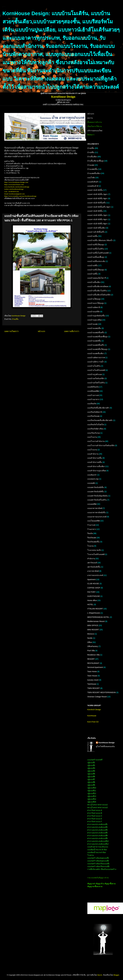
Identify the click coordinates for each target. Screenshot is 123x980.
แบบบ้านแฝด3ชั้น (94, 341)
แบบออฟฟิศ (92, 504)
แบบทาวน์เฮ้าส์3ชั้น (95, 211)
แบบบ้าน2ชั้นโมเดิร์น (96, 249)
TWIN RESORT (94, 688)
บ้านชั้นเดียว (92, 157)
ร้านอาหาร (92, 529)
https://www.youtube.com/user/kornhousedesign (20, 196)
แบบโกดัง (91, 178)
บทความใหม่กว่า (12, 331)
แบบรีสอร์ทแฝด (93, 416)
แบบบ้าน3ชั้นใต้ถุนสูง (96, 270)
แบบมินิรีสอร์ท (93, 387)
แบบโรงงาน (92, 437)
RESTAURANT (93, 663)
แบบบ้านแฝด (92, 324)
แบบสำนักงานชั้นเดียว (96, 466)
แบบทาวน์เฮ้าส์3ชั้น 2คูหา (97, 215)
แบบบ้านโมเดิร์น (94, 366)
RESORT (91, 659)
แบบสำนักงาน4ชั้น (95, 462)
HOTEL (90, 604)
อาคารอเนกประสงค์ (95, 575)
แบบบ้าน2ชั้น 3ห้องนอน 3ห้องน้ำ (100, 240)
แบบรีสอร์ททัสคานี (95, 412)
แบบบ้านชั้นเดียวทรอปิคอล (98, 286)
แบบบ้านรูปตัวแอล (95, 374)
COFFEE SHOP (94, 588)
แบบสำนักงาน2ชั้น (95, 458)
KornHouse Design (107, 743)
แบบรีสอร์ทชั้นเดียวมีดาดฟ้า (98, 408)
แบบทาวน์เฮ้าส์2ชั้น (95, 190)
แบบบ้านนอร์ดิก (94, 312)
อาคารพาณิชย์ (93, 571)
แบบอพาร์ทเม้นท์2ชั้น (96, 487)
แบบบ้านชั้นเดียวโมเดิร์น (97, 291)
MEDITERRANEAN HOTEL (98, 617)
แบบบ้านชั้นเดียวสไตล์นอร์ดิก (99, 295)
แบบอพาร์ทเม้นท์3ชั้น (96, 492)
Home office (92, 600)
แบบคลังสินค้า (93, 182)
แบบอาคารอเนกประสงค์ (97, 517)
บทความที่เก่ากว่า (72, 331)
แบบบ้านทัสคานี (94, 307)
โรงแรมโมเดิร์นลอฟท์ (96, 554)
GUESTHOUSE (94, 596)
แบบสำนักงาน (93, 454)
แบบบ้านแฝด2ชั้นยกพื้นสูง (98, 337)
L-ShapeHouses (94, 613)
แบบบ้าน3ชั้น (93, 265)
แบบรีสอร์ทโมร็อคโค (96, 425)
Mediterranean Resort (96, 621)
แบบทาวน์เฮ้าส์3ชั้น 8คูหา (97, 224)
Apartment (92, 579)
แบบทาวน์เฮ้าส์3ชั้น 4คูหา (97, 219)
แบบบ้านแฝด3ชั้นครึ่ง (96, 345)
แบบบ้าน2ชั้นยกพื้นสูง (96, 257)
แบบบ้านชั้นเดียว (94, 282)
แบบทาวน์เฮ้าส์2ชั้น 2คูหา (97, 194)
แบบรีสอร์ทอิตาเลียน (95, 429)
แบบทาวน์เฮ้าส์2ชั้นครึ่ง (97, 203)
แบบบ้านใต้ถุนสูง (94, 299)
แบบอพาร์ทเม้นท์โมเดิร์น (97, 500)
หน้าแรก (41, 331)
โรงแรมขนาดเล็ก (94, 550)
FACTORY (92, 592)
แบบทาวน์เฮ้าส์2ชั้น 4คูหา (97, 198)
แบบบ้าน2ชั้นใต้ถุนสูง (96, 245)
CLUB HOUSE (93, 584)
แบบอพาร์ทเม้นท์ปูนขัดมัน (98, 496)
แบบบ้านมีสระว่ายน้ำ (96, 362)
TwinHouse (92, 684)
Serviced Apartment (95, 667)
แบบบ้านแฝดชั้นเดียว (96, 353)
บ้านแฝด (91, 165)
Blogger (116, 975)
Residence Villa (93, 655)
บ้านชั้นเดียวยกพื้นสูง (96, 161)
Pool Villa (91, 651)
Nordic (90, 638)
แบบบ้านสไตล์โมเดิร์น (96, 383)
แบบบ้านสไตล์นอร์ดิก (96, 378)
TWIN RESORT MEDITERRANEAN (102, 692)
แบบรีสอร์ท (92, 404)
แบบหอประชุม (93, 479)
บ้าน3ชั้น (91, 152)
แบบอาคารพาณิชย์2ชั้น (97, 512)
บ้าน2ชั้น (15, 319)
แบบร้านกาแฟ (93, 395)
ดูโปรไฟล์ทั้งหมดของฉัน (105, 746)
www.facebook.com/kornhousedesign (17, 187)
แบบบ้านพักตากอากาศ (96, 358)
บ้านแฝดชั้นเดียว (94, 173)
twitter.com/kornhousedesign (14, 189)
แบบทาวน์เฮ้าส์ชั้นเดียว (96, 228)
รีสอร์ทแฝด (92, 538)
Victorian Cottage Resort (97, 697)
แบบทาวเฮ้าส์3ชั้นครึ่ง (96, 232)
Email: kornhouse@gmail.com (14, 194)
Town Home (92, 672)
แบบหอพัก (91, 483)
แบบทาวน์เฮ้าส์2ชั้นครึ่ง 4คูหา (99, 207)
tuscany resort (93, 680)
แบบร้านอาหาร (93, 399)
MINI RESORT (93, 630)
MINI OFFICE (93, 625)
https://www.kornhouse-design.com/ (16, 182)
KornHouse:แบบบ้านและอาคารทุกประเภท (4, 7)
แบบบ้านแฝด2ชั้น (94, 328)
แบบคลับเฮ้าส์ (93, 186)
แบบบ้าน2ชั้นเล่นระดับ (96, 261)
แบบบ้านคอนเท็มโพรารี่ (97, 278)
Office (90, 642)
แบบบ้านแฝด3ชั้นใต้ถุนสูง (97, 349)
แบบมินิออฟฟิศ (93, 391)
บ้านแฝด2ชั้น (93, 169)
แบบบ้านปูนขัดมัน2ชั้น (96, 316)
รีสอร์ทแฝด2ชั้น (93, 542)
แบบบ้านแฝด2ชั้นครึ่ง (96, 332)
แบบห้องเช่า (92, 475)
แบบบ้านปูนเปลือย (95, 320)
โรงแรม (90, 546)
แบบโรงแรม (92, 450)
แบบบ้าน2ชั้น (93, 236)
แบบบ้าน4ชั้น (93, 274)
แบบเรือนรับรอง (94, 433)
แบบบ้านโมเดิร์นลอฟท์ (96, 370)
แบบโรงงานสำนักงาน (96, 441)
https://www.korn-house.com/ (14, 184)
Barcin (100, 975)
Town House (92, 676)
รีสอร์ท (90, 533)
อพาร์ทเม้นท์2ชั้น (94, 567)
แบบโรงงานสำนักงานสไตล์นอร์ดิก (101, 445)
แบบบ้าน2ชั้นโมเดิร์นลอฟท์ (98, 253)
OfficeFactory (93, 646)
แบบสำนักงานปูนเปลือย (97, 471)
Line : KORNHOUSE (12, 192)
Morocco (91, 634)
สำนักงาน (91, 559)
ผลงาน (90, 118)
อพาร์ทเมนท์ (92, 563)
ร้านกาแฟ (91, 525)
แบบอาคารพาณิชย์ (95, 508)
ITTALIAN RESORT (95, 609)
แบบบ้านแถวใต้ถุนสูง (96, 303)
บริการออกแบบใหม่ (95, 131)
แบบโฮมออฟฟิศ (94, 521)
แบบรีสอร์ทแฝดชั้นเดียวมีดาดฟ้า (100, 420)
